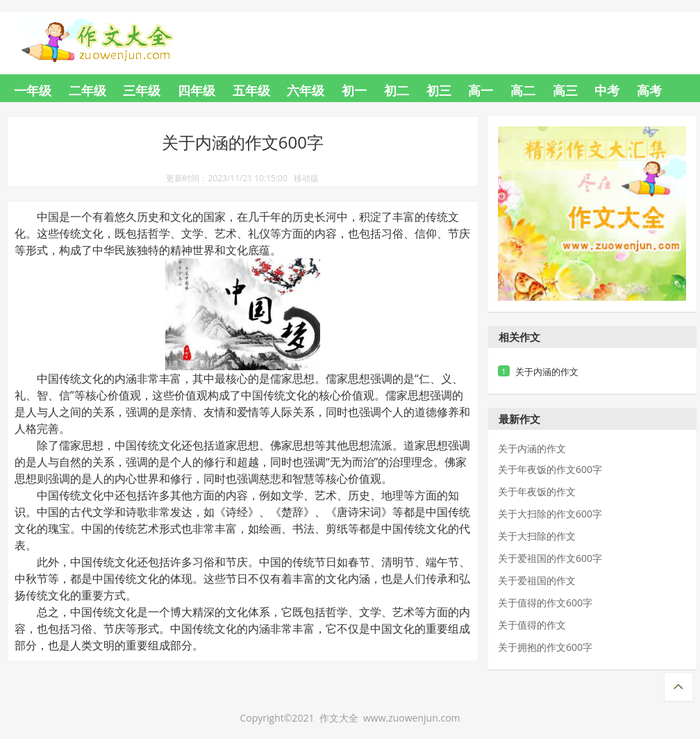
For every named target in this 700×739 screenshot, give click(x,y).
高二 (523, 90)
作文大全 (110, 32)
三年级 (142, 90)
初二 (397, 90)
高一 (481, 90)
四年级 (197, 90)
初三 (439, 90)
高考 (649, 90)
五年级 (251, 90)
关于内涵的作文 (547, 372)
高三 (565, 90)
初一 (354, 90)
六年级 (306, 90)
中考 (607, 90)
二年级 (87, 90)
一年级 (33, 90)
